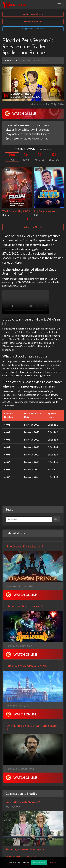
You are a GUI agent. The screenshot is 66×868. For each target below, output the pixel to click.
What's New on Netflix (33, 14)
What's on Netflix (33, 227)
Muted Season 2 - (21, 857)
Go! (56, 519)
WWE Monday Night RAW (16, 211)
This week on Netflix (33, 21)
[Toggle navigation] (59, 5)
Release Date (12, 60)
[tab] (27, 219)
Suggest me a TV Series (33, 29)
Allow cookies (39, 862)
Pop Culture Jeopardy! (46, 211)
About (53, 862)
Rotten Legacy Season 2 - (25, 849)
